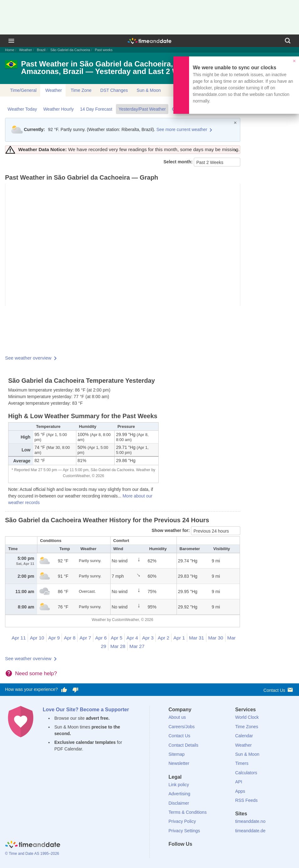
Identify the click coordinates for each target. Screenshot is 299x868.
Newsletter (179, 763)
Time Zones (247, 727)
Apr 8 (70, 638)
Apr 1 (179, 638)
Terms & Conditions (188, 812)
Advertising (179, 794)
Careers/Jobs (182, 727)
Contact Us (279, 690)
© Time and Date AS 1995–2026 (32, 854)
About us (177, 717)
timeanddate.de (250, 831)
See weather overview (28, 358)
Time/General (23, 90)
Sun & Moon (149, 90)
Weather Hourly (59, 109)
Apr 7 (85, 638)
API (239, 782)
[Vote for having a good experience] (64, 690)
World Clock (247, 717)
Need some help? (36, 673)
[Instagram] (205, 855)
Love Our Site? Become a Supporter (86, 710)
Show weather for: (171, 530)
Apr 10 (37, 638)
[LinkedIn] (194, 855)
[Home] (33, 845)
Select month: (179, 162)
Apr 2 (163, 638)
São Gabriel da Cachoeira (70, 50)
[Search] (288, 41)
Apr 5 (117, 638)
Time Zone (81, 90)
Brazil (41, 50)
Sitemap (177, 754)
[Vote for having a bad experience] (75, 690)
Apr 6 (101, 638)
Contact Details (184, 745)
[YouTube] (216, 855)
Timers (242, 763)
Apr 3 (148, 638)
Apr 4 (132, 638)
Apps (240, 791)
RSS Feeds (247, 800)
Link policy (179, 785)
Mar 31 (197, 638)
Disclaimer (179, 803)
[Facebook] (173, 855)
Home (10, 50)
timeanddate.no (250, 821)
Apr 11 (19, 638)
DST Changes (114, 90)
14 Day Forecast (96, 109)
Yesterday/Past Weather (142, 109)
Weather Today (22, 109)
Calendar (244, 736)
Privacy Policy (182, 821)
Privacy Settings (184, 831)
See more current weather (182, 129)
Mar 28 (118, 646)
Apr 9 (54, 638)
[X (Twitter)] (184, 855)
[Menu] (11, 41)
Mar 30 (216, 638)
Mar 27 (137, 646)
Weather (26, 50)
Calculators (246, 773)
